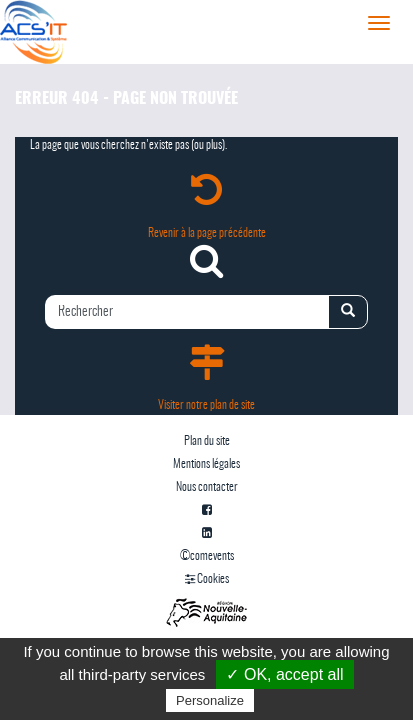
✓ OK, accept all (284, 674)
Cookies (207, 579)
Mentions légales (206, 464)
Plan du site (207, 441)
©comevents (207, 556)
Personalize (210, 700)
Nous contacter (207, 487)
